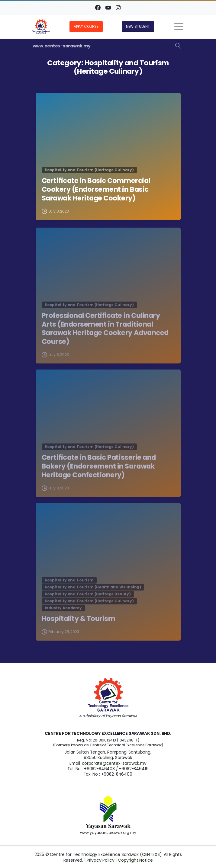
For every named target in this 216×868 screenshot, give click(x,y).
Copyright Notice (135, 860)
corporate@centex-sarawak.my (114, 763)
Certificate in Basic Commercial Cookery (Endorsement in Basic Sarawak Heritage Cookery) (96, 190)
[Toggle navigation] (179, 27)
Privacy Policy (101, 860)
